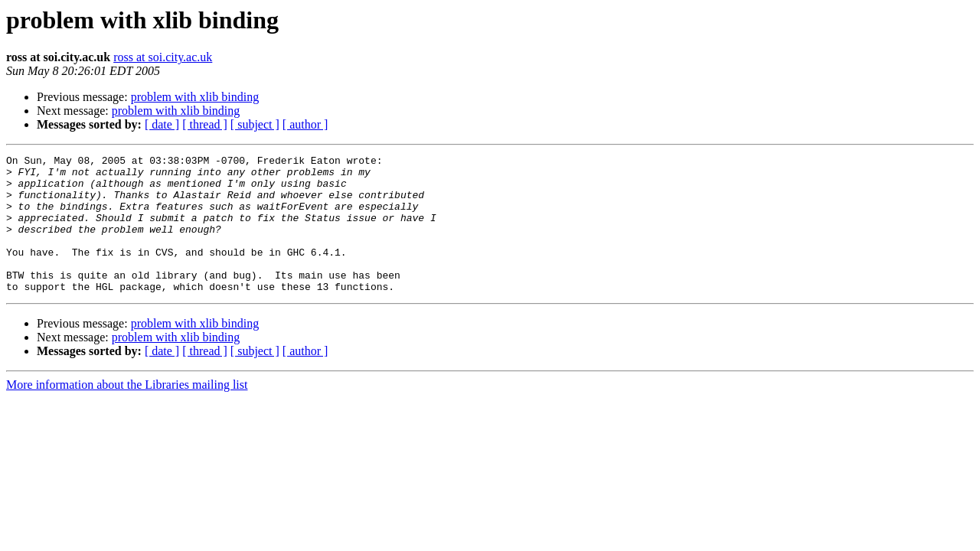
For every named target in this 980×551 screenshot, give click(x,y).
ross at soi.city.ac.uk (163, 57)
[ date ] (162, 124)
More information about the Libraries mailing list (127, 412)
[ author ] (305, 124)
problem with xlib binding (195, 97)
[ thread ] (205, 124)
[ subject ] (255, 124)
